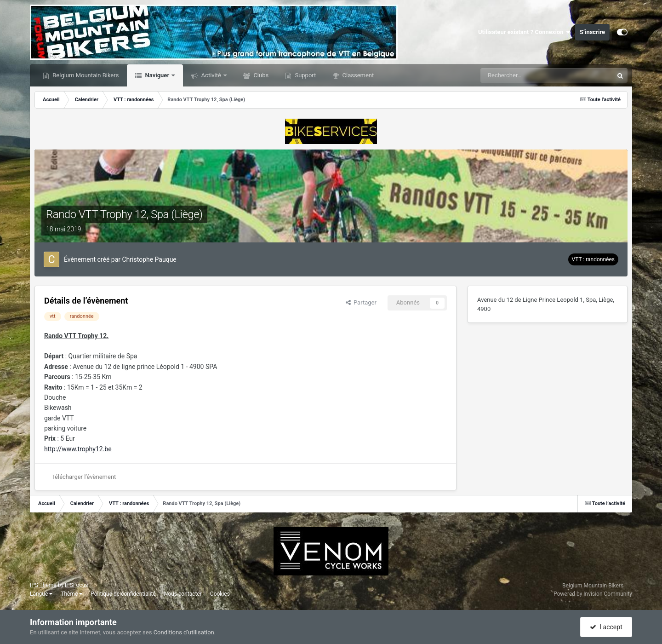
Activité (211, 75)
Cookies (220, 594)
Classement (357, 75)
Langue (41, 594)
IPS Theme (43, 585)
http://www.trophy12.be (78, 449)
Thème (71, 594)
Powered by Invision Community (593, 594)
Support (305, 75)
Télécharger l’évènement (84, 477)
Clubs (260, 75)
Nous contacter (183, 594)
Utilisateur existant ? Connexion (524, 32)
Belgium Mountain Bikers (85, 75)
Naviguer (157, 75)
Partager (361, 302)
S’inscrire (592, 32)
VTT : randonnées (593, 259)
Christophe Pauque (149, 259)
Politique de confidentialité (123, 594)
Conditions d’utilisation (184, 632)
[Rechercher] (519, 75)
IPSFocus (76, 585)
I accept (606, 627)
